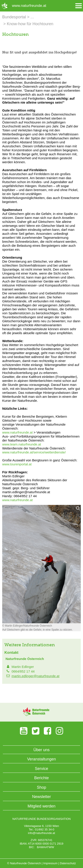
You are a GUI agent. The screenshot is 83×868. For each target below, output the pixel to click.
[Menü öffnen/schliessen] (79, 6)
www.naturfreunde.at (17, 432)
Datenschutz (68, 863)
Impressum (50, 863)
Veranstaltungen (41, 759)
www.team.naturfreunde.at (22, 444)
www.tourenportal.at (17, 464)
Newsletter (41, 797)
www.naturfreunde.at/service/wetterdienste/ (34, 452)
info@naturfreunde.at (41, 833)
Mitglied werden (41, 806)
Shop (41, 787)
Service (41, 769)
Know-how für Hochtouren (30, 24)
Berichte (41, 778)
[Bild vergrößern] (41, 564)
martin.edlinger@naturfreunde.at (35, 676)
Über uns (41, 750)
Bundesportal (14, 17)
